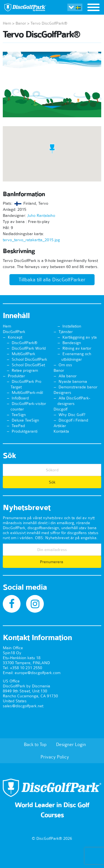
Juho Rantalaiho (41, 215)
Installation (72, 326)
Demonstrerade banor (78, 387)
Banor (21, 23)
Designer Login (71, 744)
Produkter (16, 376)
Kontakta (61, 431)
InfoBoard (20, 398)
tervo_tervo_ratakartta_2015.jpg (31, 240)
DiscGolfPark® (25, 343)
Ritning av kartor (77, 348)
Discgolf (60, 409)
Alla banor (68, 376)
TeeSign (19, 415)
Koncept (15, 337)
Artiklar (60, 426)
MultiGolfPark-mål (27, 393)
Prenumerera (52, 562)
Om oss (65, 365)
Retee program (25, 370)
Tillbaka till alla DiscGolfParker (52, 280)
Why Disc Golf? (72, 415)
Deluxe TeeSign (25, 420)
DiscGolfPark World (29, 348)
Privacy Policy (55, 757)
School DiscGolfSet (28, 365)
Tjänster (66, 332)
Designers (62, 393)
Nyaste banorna (73, 381)
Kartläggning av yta (80, 337)
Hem (7, 23)
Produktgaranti (25, 431)
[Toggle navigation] (93, 8)
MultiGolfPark (23, 354)
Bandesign (72, 343)
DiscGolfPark (14, 332)
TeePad (18, 426)
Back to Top (35, 744)
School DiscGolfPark (29, 359)
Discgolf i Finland (73, 420)
